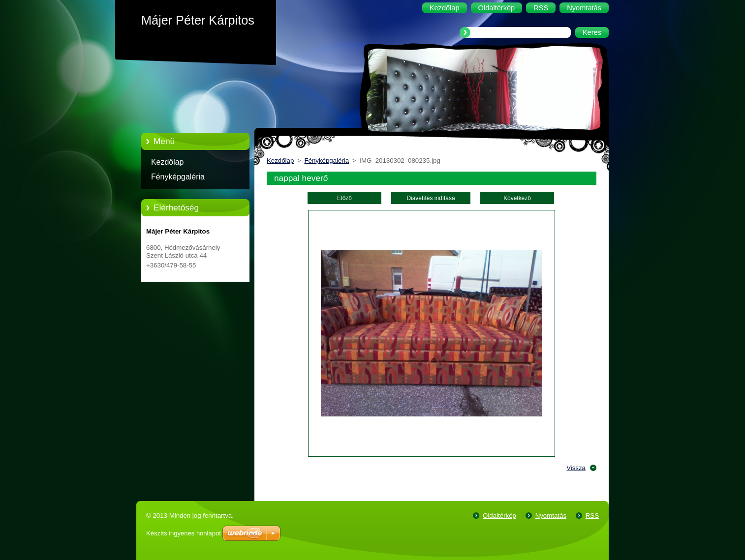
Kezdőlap (167, 162)
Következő (517, 198)
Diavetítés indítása (431, 198)
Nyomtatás (551, 516)
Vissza (576, 468)
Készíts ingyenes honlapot (184, 533)
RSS (592, 516)
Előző (344, 198)
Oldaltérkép (499, 516)
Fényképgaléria (178, 177)
